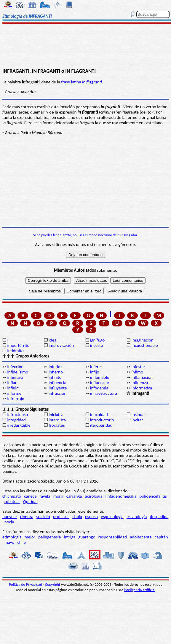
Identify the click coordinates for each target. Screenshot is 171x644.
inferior (55, 367)
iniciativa (57, 415)
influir (12, 388)
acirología (94, 496)
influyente (58, 388)
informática (142, 388)
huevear (10, 517)
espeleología (112, 517)
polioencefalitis (153, 496)
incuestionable (145, 345)
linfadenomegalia (121, 496)
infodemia (99, 388)
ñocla (9, 522)
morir (58, 496)
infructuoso (17, 415)
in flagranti (92, 82)
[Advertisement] (85, 46)
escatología (137, 517)
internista (57, 420)
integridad (16, 420)
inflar (12, 383)
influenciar (100, 383)
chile (21, 542)
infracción (57, 393)
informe (14, 393)
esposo (91, 517)
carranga (74, 496)
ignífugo (97, 340)
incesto (97, 345)
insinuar (139, 415)
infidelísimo (18, 372)
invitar (137, 420)
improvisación (61, 345)
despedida (159, 517)
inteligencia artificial (140, 590)
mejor (30, 537)
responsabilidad (113, 537)
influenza (140, 383)
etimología (12, 537)
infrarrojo (16, 399)
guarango (87, 537)
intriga (70, 537)
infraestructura (104, 393)
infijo (95, 372)
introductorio (102, 420)
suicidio (43, 517)
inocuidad (99, 415)
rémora (27, 517)
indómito (15, 351)
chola (77, 517)
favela (45, 496)
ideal (53, 340)
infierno (56, 372)
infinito (55, 377)
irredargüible (19, 425)
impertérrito (18, 345)
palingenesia (49, 537)
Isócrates (57, 425)
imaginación (143, 340)
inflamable (100, 377)
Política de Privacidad (26, 584)
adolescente (141, 537)
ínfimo (137, 372)
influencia (57, 383)
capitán (161, 537)
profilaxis (61, 517)
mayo (9, 542)
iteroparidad (101, 425)
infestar (138, 367)
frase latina (71, 82)
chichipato (12, 496)
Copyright (53, 584)
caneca (30, 496)
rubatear (12, 501)
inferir (96, 367)
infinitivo (15, 377)
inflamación (142, 377)
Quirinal (30, 501)
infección (15, 367)
